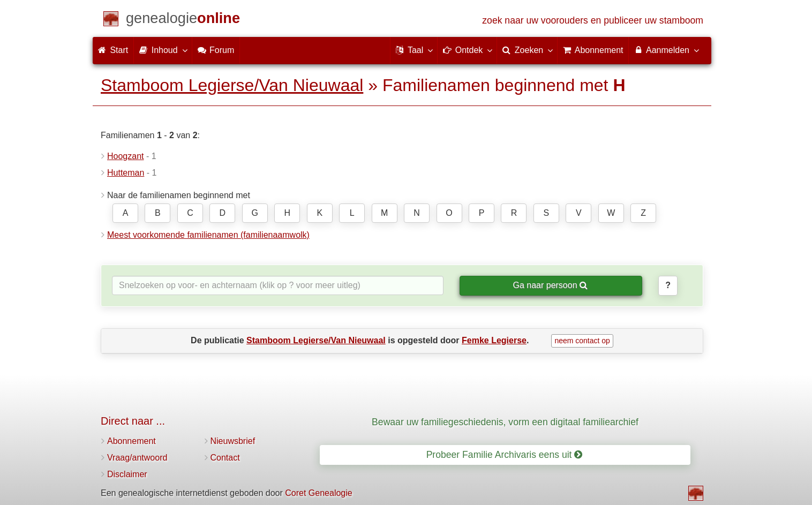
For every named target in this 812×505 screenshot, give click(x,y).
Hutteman (126, 173)
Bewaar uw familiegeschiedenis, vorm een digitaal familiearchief (505, 422)
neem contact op (582, 341)
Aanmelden (666, 50)
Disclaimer (127, 474)
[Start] (183, 20)
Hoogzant (126, 156)
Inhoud (163, 50)
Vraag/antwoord (137, 458)
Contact (225, 458)
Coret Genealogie (318, 493)
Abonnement (131, 441)
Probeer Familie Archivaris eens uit (505, 455)
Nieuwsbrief (233, 441)
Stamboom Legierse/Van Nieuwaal (232, 85)
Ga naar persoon (550, 285)
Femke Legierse (494, 340)
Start (113, 50)
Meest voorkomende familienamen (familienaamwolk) (208, 235)
